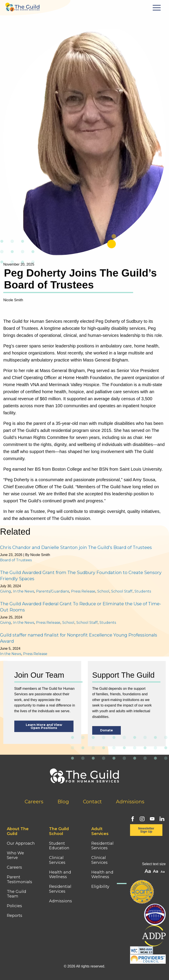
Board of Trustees (16, 560)
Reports (15, 916)
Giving (6, 591)
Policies (14, 906)
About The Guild (18, 831)
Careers (34, 802)
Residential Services (60, 889)
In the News (24, 591)
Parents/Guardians (53, 591)
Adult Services (100, 831)
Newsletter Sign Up (146, 830)
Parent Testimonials (19, 879)
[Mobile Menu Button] (157, 8)
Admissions (130, 802)
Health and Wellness (60, 875)
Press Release (83, 591)
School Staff (122, 591)
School (103, 591)
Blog (63, 802)
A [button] (163, 872)
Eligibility (100, 886)
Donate (107, 730)
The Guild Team (17, 894)
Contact (92, 802)
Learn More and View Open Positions (44, 726)
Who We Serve (15, 855)
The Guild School (59, 831)
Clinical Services (57, 860)
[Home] (22, 6)
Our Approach (21, 843)
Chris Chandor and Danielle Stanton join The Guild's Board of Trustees (76, 547)
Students (143, 591)
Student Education (59, 846)
